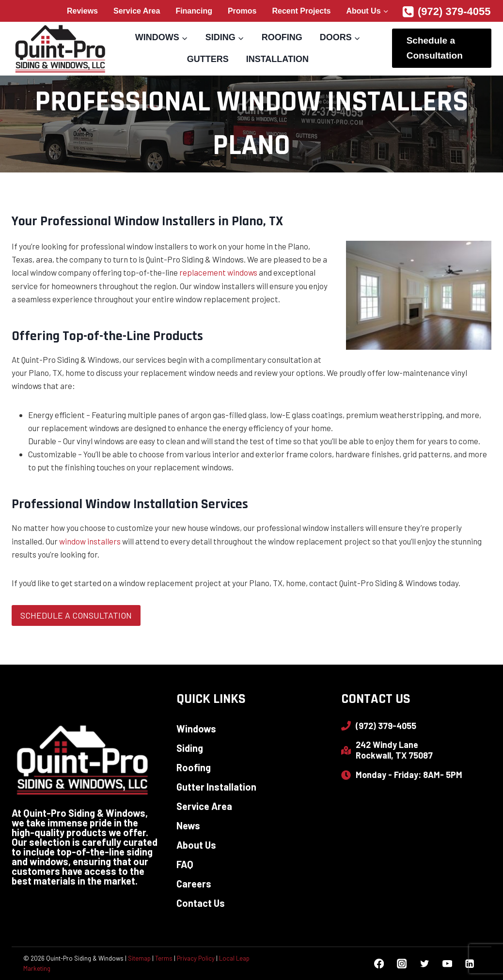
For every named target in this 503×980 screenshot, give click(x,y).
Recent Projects (302, 11)
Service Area (137, 11)
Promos (242, 11)
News (188, 825)
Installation (277, 59)
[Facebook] (379, 964)
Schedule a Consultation (435, 48)
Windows (196, 729)
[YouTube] (447, 964)
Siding (190, 748)
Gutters (208, 59)
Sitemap (139, 958)
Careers (194, 884)
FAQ (185, 864)
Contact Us (201, 903)
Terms (164, 958)
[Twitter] (424, 964)
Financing (194, 11)
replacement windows (218, 272)
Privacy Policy (196, 958)
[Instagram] (401, 964)
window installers (90, 541)
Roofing (282, 37)
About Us (196, 845)
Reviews (82, 11)
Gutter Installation (216, 787)
